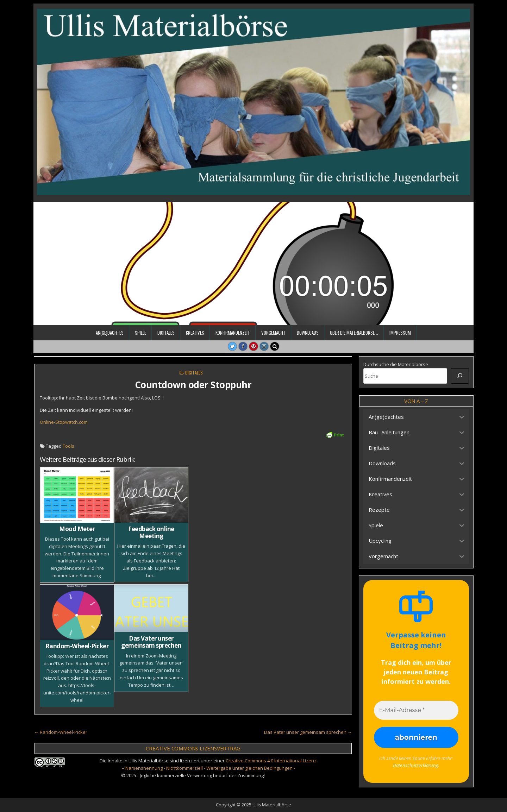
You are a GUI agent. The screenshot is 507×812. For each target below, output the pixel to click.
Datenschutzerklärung (415, 765)
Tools (68, 446)
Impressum (400, 333)
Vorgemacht (273, 333)
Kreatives (195, 333)
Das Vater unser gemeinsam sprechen (151, 642)
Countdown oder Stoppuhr (193, 385)
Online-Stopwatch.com (64, 422)
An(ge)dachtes (110, 333)
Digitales (166, 333)
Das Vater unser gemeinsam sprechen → (308, 732)
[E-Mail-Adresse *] (416, 710)
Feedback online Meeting (151, 532)
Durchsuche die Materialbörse (396, 364)
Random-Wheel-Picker (77, 646)
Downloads (308, 333)
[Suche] (460, 376)
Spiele (140, 333)
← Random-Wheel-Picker (61, 732)
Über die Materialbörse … (354, 333)
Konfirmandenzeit (233, 333)
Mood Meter (77, 529)
